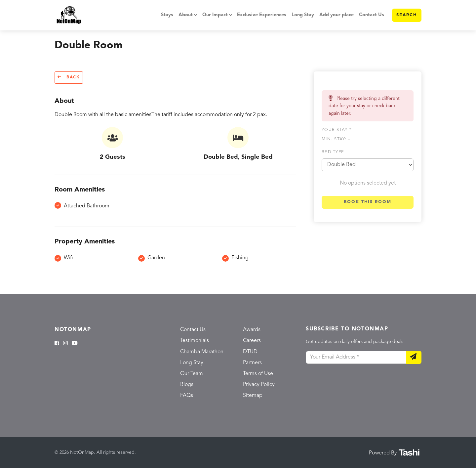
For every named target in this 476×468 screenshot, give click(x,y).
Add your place (337, 15)
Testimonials (195, 341)
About (186, 15)
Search (407, 15)
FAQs (187, 396)
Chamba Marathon (202, 352)
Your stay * (337, 130)
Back (69, 77)
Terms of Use (258, 374)
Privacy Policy (259, 385)
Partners (252, 363)
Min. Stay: (336, 139)
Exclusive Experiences (262, 15)
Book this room (368, 202)
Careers (252, 341)
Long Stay (303, 15)
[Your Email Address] (356, 358)
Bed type (333, 152)
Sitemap (253, 396)
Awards (252, 330)
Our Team (192, 374)
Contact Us (372, 15)
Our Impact (215, 15)
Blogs (187, 385)
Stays (167, 15)
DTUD (250, 352)
